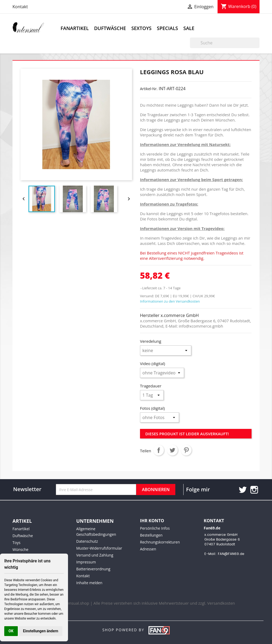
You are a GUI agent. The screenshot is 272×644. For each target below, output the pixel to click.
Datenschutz (87, 541)
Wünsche (20, 549)
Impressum (86, 562)
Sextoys (141, 28)
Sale (189, 28)
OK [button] (11, 631)
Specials (168, 28)
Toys (16, 543)
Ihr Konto (152, 521)
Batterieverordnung (93, 569)
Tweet (172, 450)
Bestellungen (151, 535)
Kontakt (20, 7)
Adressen (148, 549)
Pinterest (186, 450)
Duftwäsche (110, 28)
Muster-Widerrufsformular (99, 548)
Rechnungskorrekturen (160, 542)
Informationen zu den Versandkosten (170, 301)
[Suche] (225, 43)
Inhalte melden (89, 583)
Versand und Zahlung (95, 555)
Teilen (159, 450)
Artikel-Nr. (149, 89)
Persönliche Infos (155, 528)
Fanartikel (75, 28)
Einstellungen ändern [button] (41, 631)
